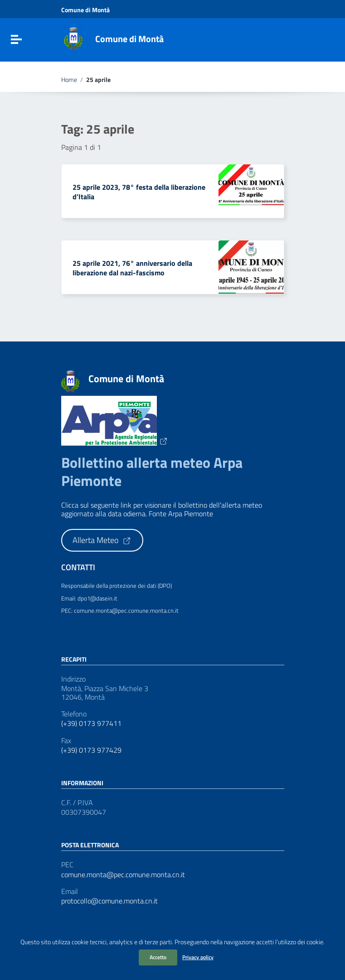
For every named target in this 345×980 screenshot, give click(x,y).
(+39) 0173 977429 (91, 750)
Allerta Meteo (102, 540)
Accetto (158, 957)
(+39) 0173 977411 (91, 723)
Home (69, 80)
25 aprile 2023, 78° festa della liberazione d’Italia (139, 192)
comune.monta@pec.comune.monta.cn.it (123, 875)
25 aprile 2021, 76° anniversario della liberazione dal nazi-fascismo (132, 268)
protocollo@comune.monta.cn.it (109, 901)
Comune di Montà (129, 39)
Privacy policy (198, 957)
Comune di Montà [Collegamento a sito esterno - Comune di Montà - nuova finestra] (85, 10)
